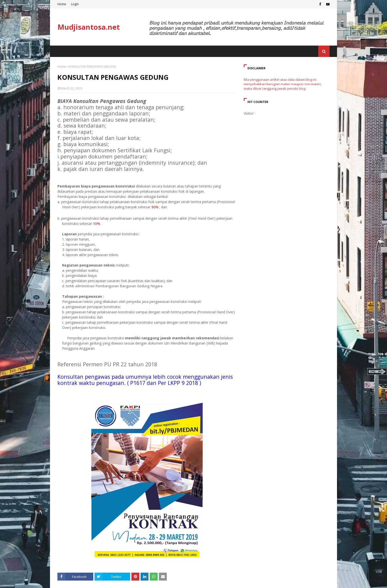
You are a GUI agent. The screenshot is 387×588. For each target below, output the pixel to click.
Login (75, 4)
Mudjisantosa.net (89, 27)
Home (62, 4)
